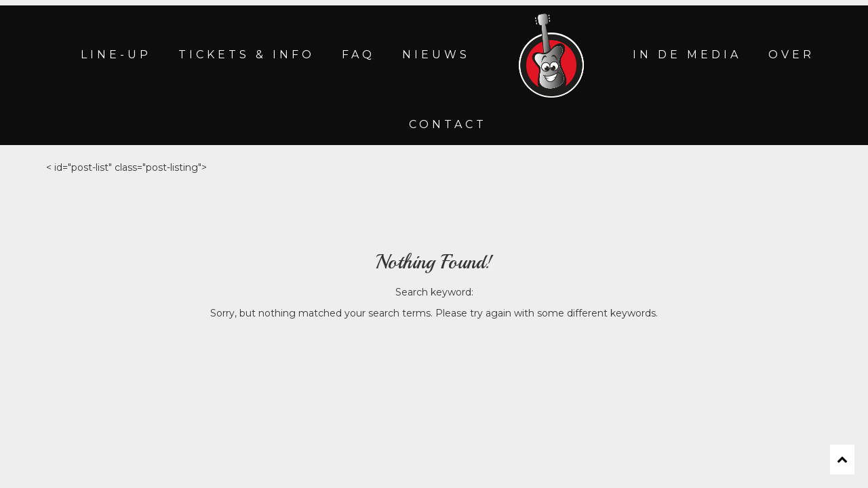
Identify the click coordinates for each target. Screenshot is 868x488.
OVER (791, 55)
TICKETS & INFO (246, 55)
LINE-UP (116, 55)
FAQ (358, 55)
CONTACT (448, 124)
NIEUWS (436, 55)
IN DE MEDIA (687, 55)
